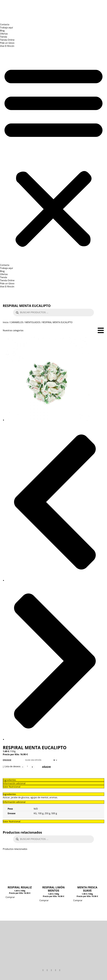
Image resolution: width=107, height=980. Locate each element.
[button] (53, 155)
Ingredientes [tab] (9, 794)
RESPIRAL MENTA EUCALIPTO (27, 306)
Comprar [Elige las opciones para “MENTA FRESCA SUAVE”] (78, 900)
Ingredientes (9, 780)
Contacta (5, 24)
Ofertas (4, 34)
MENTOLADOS (33, 322)
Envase (7, 760)
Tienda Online (7, 40)
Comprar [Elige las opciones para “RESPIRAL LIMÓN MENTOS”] (44, 900)
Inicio (6, 322)
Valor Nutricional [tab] (12, 821)
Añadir (46, 767)
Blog (2, 31)
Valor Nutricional (12, 787)
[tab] (53, 780)
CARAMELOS (17, 322)
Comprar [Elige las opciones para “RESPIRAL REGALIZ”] (10, 897)
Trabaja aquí (6, 28)
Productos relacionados (22, 832)
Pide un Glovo (7, 43)
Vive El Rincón (7, 46)
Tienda (3, 37)
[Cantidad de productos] (27, 766)
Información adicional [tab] (14, 802)
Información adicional (14, 783)
